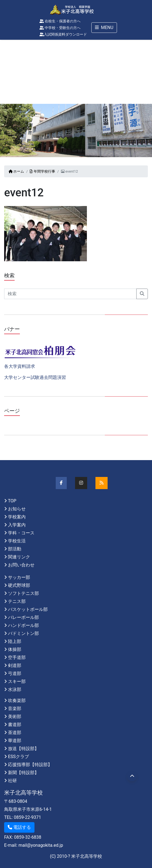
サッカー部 (19, 577)
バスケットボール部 (28, 609)
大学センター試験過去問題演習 (35, 377)
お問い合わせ (21, 565)
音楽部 (15, 709)
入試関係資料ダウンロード (63, 34)
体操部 (15, 649)
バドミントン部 (23, 633)
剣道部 (15, 665)
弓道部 (15, 673)
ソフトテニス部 (23, 593)
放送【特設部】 (23, 749)
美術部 (15, 717)
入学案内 (17, 525)
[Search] (70, 294)
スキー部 (17, 681)
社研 (12, 781)
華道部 (15, 741)
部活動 (15, 549)
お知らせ (17, 509)
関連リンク (19, 557)
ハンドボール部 (23, 625)
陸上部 (15, 641)
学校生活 (17, 541)
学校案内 (17, 517)
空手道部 (17, 657)
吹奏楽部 (17, 701)
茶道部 (15, 733)
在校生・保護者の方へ (60, 21)
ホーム (16, 171)
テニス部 (17, 601)
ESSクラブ (18, 757)
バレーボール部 (23, 617)
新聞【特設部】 (23, 773)
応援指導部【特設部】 (30, 765)
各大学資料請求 (20, 366)
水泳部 (15, 689)
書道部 (15, 725)
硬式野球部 (19, 585)
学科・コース (21, 533)
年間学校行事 (42, 171)
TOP (12, 501)
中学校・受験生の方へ (60, 28)
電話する (19, 827)
